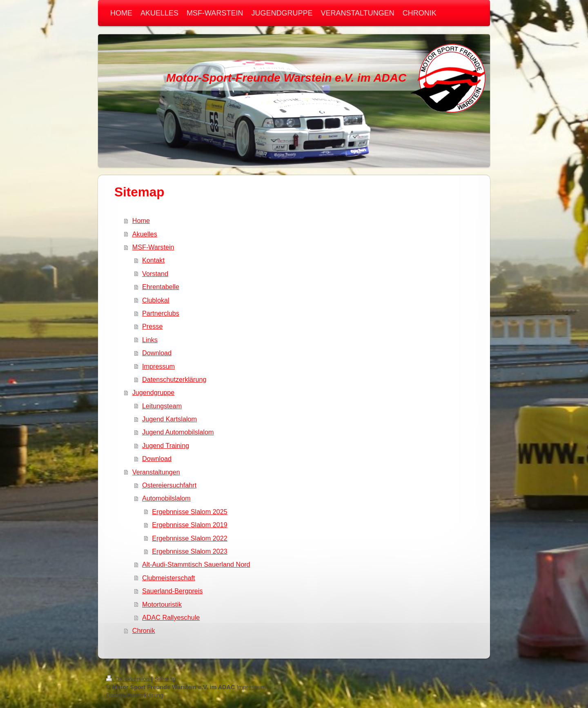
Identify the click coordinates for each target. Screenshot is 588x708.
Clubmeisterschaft (169, 578)
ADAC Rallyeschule (171, 617)
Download (157, 353)
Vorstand (155, 274)
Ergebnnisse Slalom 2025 (189, 512)
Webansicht (467, 687)
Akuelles (145, 234)
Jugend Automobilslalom (178, 432)
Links (150, 340)
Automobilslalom (166, 498)
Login (475, 679)
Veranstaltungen (156, 472)
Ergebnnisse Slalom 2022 (189, 538)
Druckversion (129, 679)
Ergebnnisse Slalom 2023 (189, 551)
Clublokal (156, 300)
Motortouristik (162, 604)
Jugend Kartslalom (169, 419)
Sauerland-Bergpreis (172, 591)
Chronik (144, 630)
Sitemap (165, 679)
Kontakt (153, 260)
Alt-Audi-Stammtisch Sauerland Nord (196, 564)
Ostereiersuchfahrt (169, 485)
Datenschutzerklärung (174, 379)
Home (141, 220)
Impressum (158, 366)
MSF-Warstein (153, 247)
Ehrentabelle (161, 287)
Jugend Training (166, 445)
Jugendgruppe (154, 392)
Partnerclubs (161, 313)
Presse (152, 326)
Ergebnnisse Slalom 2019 (189, 525)
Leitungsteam (162, 406)
